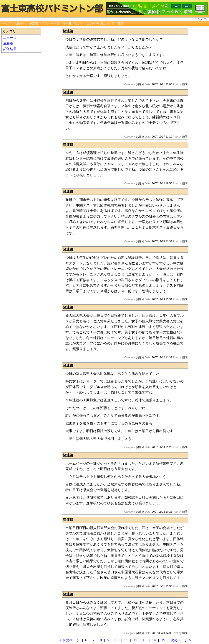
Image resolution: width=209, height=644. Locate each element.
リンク (79, 23)
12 (135, 640)
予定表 (34, 23)
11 (126, 640)
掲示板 (67, 23)
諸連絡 (8, 43)
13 (144, 640)
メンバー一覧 (50, 23)
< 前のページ (70, 640)
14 (154, 640)
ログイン (202, 19)
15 (163, 640)
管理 (120, 23)
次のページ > (181, 640)
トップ (6, 23)
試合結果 (10, 49)
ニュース (10, 38)
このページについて (101, 23)
